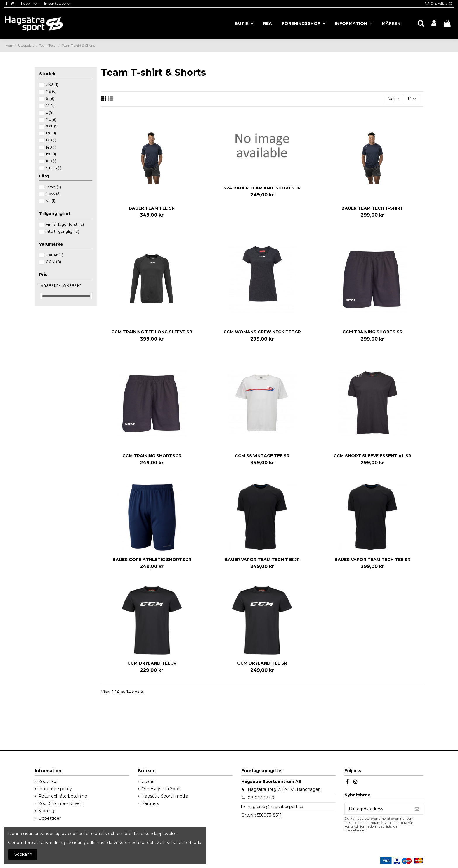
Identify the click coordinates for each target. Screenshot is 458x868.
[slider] (41, 296)
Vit (51, 201)
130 (51, 140)
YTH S (54, 168)
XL (51, 119)
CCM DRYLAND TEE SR (262, 663)
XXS (52, 84)
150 (51, 154)
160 (51, 161)
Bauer (54, 255)
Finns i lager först (65, 224)
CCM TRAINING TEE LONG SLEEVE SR (152, 332)
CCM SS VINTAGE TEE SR (262, 456)
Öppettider (50, 818)
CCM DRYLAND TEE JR (152, 663)
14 (412, 99)
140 (51, 147)
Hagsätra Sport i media (165, 796)
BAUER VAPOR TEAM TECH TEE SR (372, 560)
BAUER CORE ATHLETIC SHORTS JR (152, 560)
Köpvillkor (30, 3)
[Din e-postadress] (378, 809)
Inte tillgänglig (63, 231)
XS (51, 91)
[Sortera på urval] (394, 99)
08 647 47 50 (261, 798)
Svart (53, 187)
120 (51, 133)
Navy (53, 194)
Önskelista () (439, 3)
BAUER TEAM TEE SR (152, 208)
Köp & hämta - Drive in (61, 803)
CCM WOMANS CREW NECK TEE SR (262, 332)
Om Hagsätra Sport (161, 789)
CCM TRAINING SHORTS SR (373, 332)
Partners (150, 803)
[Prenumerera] (417, 809)
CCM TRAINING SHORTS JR (152, 456)
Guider (148, 781)
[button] (353, 23)
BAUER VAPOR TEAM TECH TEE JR (262, 560)
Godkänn (23, 854)
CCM (53, 262)
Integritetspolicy (58, 3)
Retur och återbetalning (63, 796)
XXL (52, 126)
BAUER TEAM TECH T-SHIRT (372, 208)
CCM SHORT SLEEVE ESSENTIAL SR (372, 456)
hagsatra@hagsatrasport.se (275, 807)
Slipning (46, 811)
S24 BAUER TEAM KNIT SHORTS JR (262, 188)
